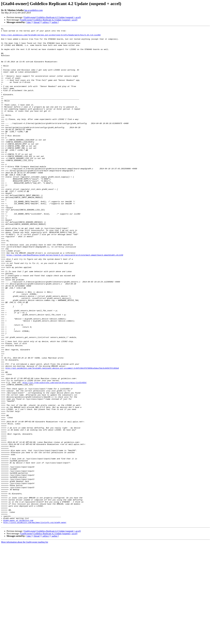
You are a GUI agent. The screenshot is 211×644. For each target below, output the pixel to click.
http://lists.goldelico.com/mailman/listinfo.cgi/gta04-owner (35, 622)
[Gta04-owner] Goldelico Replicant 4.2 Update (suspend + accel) (52, 17)
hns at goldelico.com (34, 10)
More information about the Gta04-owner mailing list (25, 642)
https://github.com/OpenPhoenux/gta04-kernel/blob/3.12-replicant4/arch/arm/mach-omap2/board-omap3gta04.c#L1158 (65, 301)
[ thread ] (37, 22)
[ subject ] (46, 22)
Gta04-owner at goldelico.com (18, 619)
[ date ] (29, 22)
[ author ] (55, 22)
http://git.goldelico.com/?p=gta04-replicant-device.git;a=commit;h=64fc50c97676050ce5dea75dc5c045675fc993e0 (62, 436)
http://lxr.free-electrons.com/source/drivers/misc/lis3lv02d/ (55, 454)
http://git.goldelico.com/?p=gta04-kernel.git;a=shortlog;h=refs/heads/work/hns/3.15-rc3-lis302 (51, 36)
